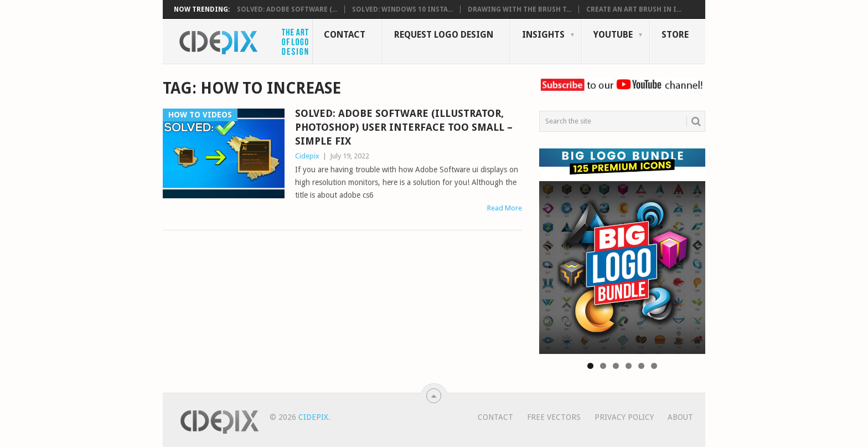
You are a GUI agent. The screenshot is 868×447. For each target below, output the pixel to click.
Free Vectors (554, 417)
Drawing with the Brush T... (520, 9)
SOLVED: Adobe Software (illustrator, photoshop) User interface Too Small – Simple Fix (404, 127)
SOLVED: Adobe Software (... (287, 9)
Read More (505, 208)
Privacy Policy (624, 417)
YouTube (613, 35)
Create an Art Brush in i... (634, 9)
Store (675, 35)
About (680, 417)
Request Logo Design (444, 35)
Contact (345, 35)
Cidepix (307, 156)
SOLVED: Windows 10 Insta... (402, 9)
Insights (543, 35)
